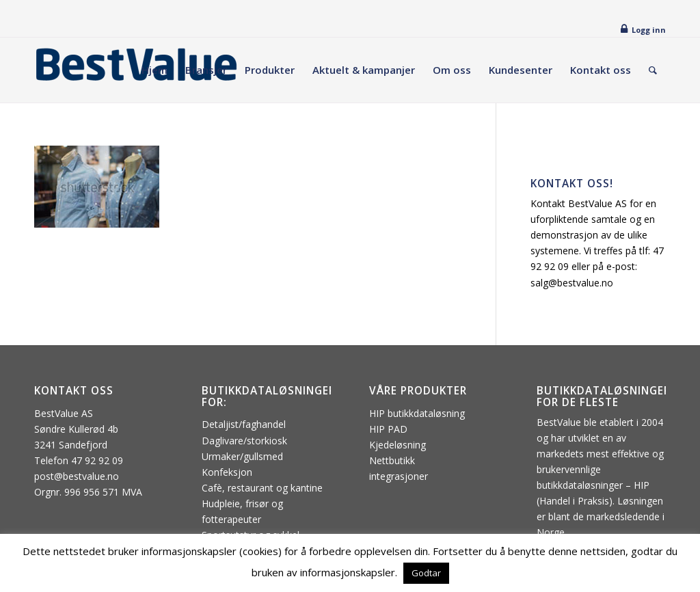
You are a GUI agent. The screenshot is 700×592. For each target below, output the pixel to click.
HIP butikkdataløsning (417, 413)
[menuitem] (154, 70)
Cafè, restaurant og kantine (262, 488)
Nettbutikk (392, 460)
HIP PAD (388, 429)
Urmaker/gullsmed (242, 456)
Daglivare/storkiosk (244, 441)
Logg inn (649, 30)
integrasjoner (399, 476)
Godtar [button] (426, 573)
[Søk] (653, 70)
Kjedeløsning (398, 445)
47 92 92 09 (97, 460)
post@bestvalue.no (77, 476)
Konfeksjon (227, 472)
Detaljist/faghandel (244, 424)
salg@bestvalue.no (572, 283)
